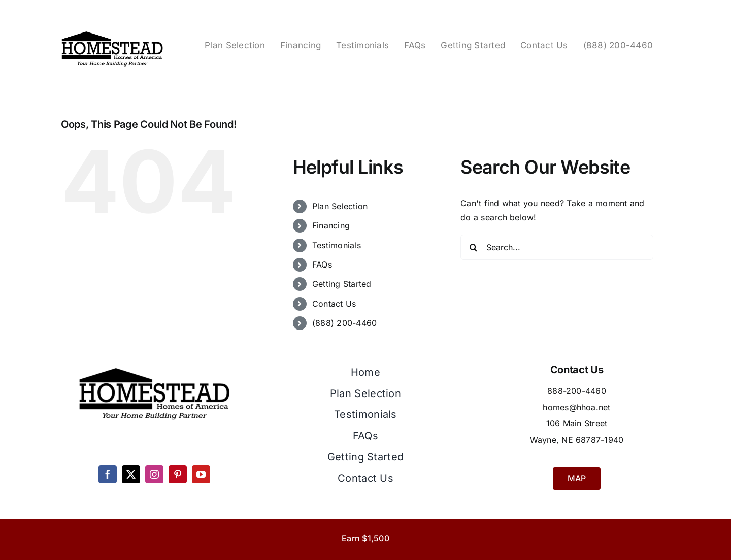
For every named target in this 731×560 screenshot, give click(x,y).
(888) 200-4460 (344, 323)
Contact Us (334, 304)
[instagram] (154, 474)
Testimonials (337, 245)
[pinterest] (178, 474)
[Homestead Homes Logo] (112, 32)
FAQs (322, 265)
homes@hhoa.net (576, 407)
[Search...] (557, 247)
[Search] (473, 247)
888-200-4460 (577, 391)
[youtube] (201, 474)
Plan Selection (340, 206)
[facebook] (108, 474)
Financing (331, 225)
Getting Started (342, 284)
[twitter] (131, 474)
